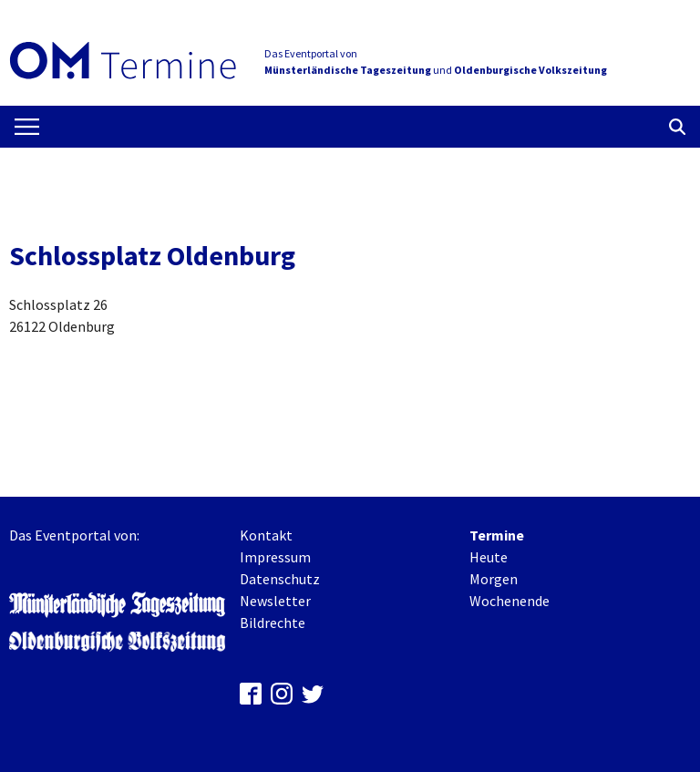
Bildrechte (273, 623)
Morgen (494, 579)
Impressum (275, 557)
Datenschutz (280, 579)
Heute (489, 557)
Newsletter (275, 601)
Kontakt (266, 535)
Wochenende (510, 601)
